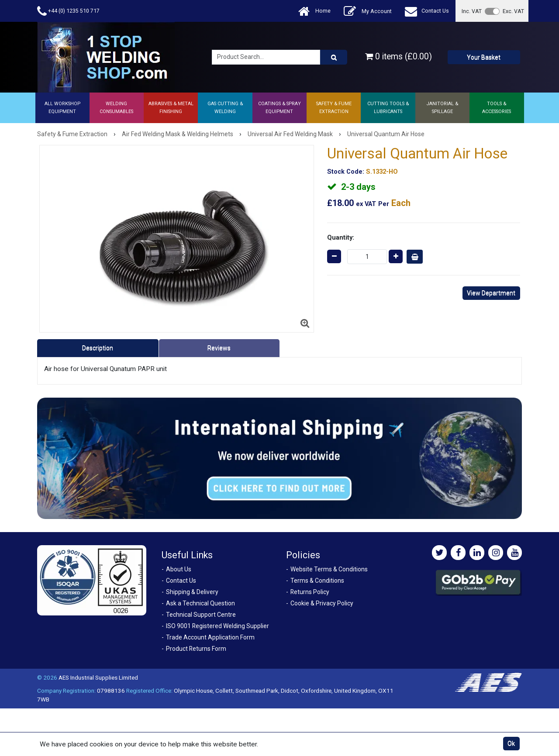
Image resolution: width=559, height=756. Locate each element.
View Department (491, 293)
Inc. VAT (472, 11)
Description (98, 348)
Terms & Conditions (317, 581)
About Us (179, 569)
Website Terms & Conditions (329, 569)
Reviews (219, 348)
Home (314, 11)
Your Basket (484, 57)
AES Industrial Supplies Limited (98, 677)
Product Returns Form (196, 649)
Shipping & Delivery (192, 592)
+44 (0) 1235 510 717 (68, 11)
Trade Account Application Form (210, 637)
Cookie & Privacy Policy (322, 603)
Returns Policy (310, 592)
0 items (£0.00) (399, 57)
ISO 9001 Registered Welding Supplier (217, 626)
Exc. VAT (513, 11)
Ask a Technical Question (200, 603)
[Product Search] (334, 57)
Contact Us (427, 11)
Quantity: (341, 237)
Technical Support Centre (201, 615)
